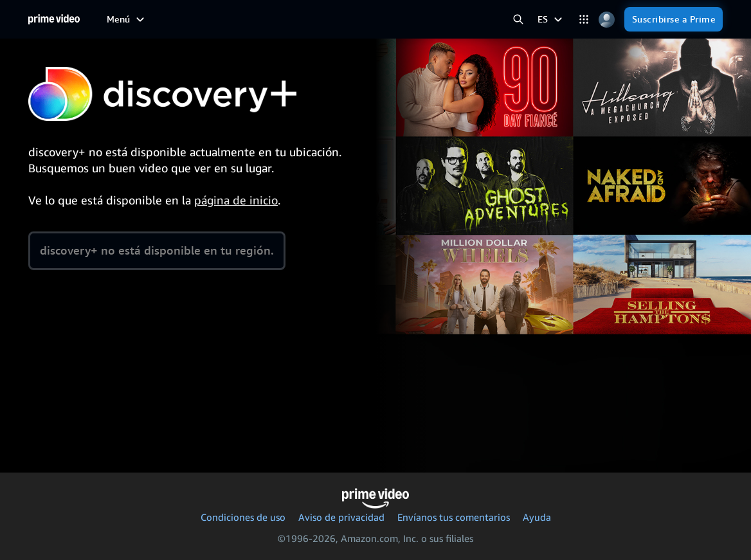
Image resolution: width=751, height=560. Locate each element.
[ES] (551, 19)
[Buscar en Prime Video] (519, 20)
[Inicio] (54, 19)
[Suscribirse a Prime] (674, 19)
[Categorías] (584, 20)
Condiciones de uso (243, 517)
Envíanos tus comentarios (454, 517)
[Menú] (127, 19)
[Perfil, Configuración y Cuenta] (607, 20)
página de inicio (236, 200)
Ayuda (537, 517)
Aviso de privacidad (341, 517)
